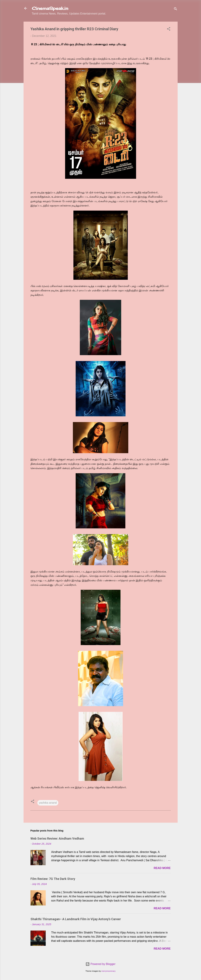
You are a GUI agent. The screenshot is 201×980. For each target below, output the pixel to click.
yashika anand (48, 803)
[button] (169, 29)
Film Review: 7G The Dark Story (53, 879)
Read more (162, 868)
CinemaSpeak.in (50, 8)
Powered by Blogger (100, 964)
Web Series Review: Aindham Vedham (57, 838)
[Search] (176, 9)
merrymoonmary (108, 971)
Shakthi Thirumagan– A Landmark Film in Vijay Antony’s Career (76, 919)
